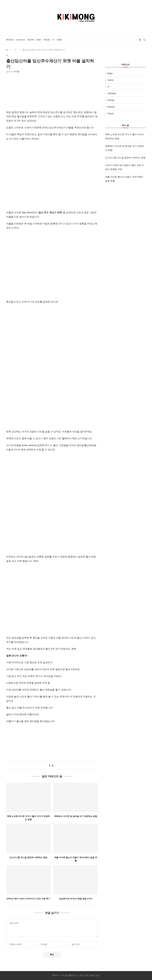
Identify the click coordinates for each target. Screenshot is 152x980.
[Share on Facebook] (50, 765)
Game (59, 40)
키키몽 (16, 72)
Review (10, 40)
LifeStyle (20, 40)
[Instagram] (140, 40)
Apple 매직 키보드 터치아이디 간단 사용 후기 (28, 899)
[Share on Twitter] (53, 766)
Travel (47, 40)
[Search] (144, 40)
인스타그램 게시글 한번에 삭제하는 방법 (28, 858)
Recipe (31, 40)
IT (54, 40)
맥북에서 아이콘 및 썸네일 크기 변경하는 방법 (76, 816)
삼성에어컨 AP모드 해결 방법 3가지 (76, 899)
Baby (39, 40)
